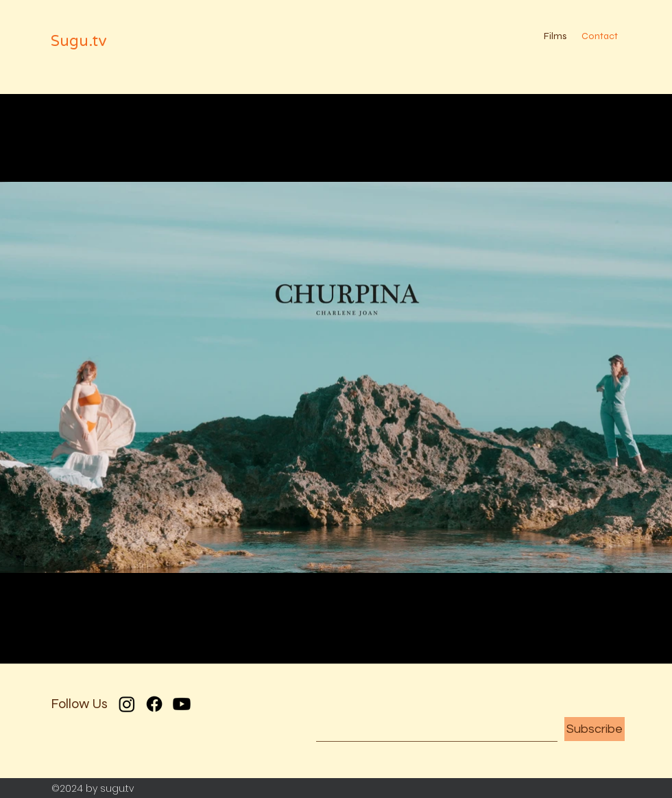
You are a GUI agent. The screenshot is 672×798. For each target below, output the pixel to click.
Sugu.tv (79, 41)
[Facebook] (154, 704)
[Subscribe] (595, 729)
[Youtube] (182, 704)
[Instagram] (127, 704)
